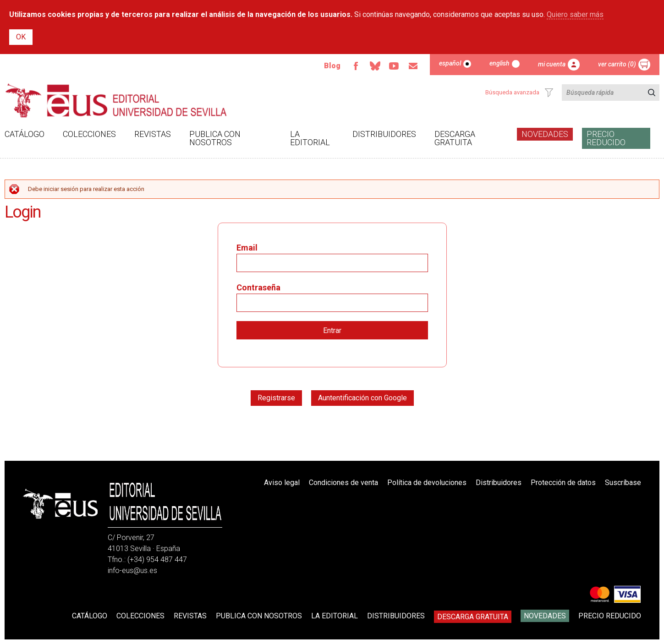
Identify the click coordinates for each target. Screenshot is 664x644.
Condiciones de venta (343, 483)
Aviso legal (282, 483)
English (499, 63)
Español (450, 63)
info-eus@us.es (132, 570)
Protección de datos (563, 483)
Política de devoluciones (427, 483)
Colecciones (89, 134)
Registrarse (276, 398)
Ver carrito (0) (617, 64)
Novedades (545, 134)
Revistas (153, 134)
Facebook (356, 66)
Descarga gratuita (455, 138)
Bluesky (375, 66)
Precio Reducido (606, 138)
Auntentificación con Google (362, 398)
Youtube (394, 66)
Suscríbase (623, 483)
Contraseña (258, 287)
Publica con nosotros (215, 138)
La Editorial (310, 138)
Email (413, 66)
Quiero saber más (575, 14)
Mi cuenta (552, 64)
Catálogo (25, 134)
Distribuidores (384, 134)
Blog (332, 66)
